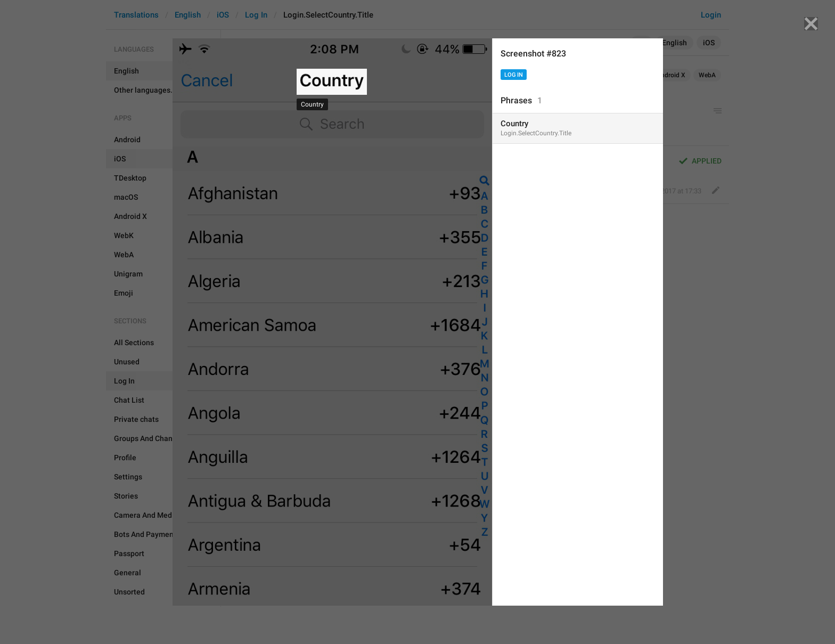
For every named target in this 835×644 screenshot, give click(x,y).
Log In (514, 75)
